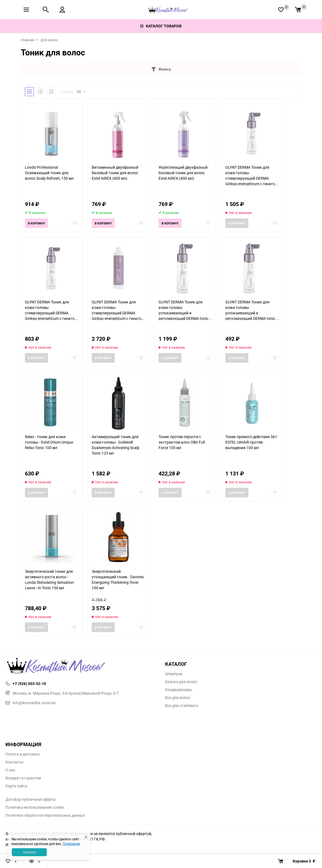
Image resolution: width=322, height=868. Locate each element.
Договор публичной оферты (31, 799)
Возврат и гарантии (23, 778)
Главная (28, 40)
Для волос (49, 40)
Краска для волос (181, 682)
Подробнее (71, 844)
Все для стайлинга (182, 706)
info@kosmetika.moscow (31, 703)
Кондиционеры (179, 690)
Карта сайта (16, 786)
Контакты (15, 762)
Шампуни (174, 674)
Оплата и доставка (23, 754)
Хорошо (29, 852)
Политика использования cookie (35, 807)
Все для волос (178, 698)
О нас (10, 770)
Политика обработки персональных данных (45, 815)
